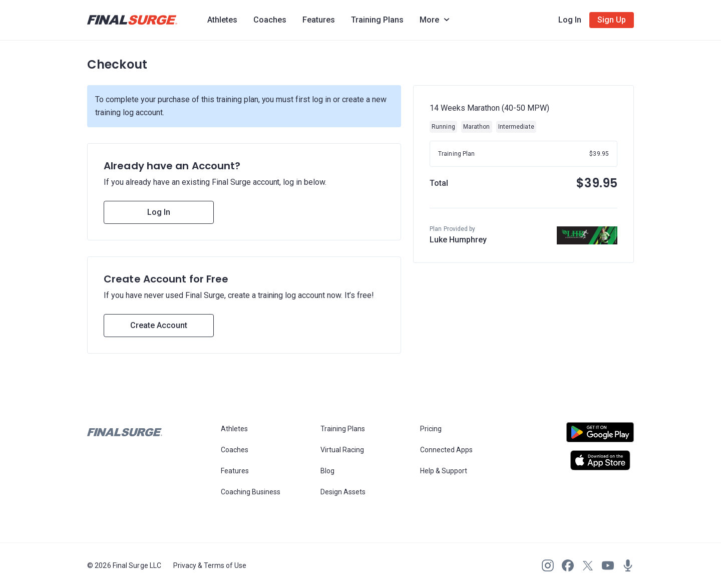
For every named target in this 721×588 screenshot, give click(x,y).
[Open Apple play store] (600, 460)
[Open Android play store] (600, 436)
